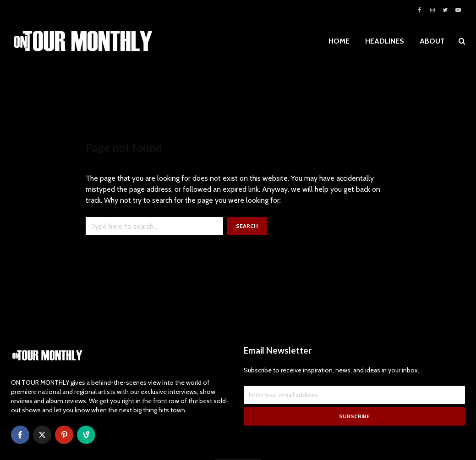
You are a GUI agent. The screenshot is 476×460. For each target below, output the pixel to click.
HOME (339, 41)
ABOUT (432, 41)
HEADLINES (385, 41)
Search (247, 226)
